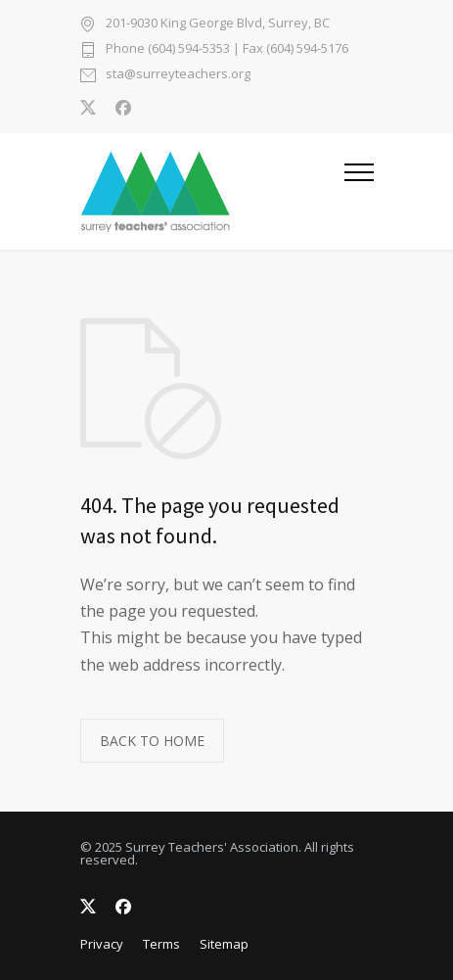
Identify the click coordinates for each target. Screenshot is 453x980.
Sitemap (224, 944)
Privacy (102, 944)
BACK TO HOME (152, 741)
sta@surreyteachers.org (178, 75)
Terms (161, 944)
